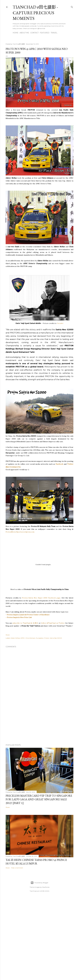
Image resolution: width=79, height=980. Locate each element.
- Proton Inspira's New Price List (19, 617)
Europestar (40, 638)
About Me (24, 33)
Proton (47, 638)
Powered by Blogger (39, 883)
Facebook (59, 464)
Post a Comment (17, 868)
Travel (54, 33)
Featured (45, 33)
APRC (23, 638)
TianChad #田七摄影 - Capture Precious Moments (35, 13)
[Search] (72, 7)
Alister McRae (15, 638)
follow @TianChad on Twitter (53, 623)
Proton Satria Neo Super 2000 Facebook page (41, 598)
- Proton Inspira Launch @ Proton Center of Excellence (28, 615)
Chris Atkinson (30, 638)
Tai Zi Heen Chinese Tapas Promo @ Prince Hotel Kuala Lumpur (36, 862)
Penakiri (60, 323)
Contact (34, 33)
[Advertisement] (40, 723)
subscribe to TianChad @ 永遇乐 (25, 623)
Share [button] (8, 635)
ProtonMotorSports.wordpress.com (20, 532)
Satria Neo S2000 (56, 638)
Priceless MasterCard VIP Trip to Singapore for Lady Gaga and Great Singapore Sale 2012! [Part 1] (39, 799)
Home (16, 33)
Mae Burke (46, 887)
